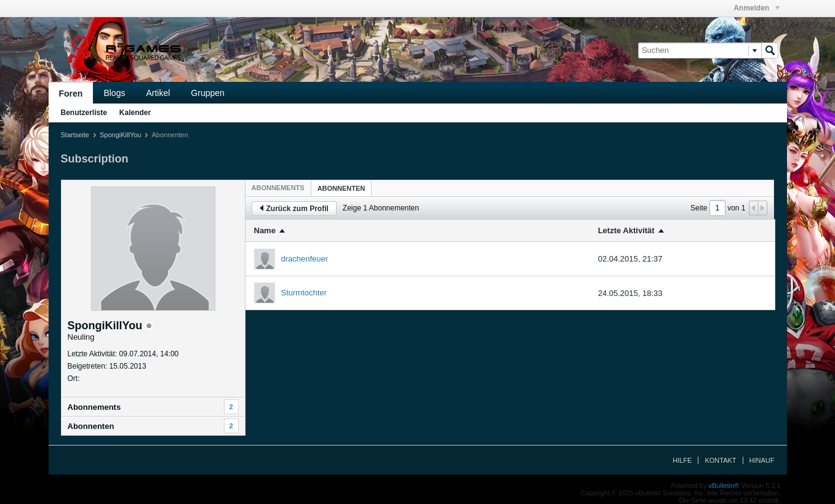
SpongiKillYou (120, 135)
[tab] (278, 188)
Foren (71, 94)
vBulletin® (724, 486)
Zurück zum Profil (294, 209)
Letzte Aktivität (626, 230)
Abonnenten (91, 426)
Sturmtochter (304, 293)
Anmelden (756, 8)
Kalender (135, 113)
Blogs (114, 93)
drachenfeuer (305, 259)
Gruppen (207, 93)
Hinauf (762, 460)
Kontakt (720, 460)
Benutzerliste (84, 113)
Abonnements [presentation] (278, 188)
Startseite (75, 135)
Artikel (158, 93)
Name (265, 230)
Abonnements (94, 407)
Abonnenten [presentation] (342, 188)
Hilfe (682, 460)
